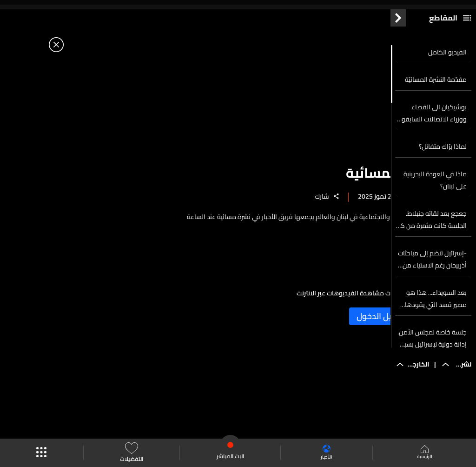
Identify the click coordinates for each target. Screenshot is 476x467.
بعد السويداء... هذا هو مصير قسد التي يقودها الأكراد (436, 329)
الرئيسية (424, 453)
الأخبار (324, 453)
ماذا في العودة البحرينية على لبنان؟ (435, 210)
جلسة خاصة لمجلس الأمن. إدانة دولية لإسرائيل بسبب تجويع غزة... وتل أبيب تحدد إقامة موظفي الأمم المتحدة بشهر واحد (432, 368)
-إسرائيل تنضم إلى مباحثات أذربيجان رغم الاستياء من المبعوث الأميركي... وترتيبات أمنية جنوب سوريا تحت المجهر (432, 289)
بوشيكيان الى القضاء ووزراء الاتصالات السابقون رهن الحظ (432, 143)
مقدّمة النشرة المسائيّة (436, 110)
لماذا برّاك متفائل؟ (443, 177)
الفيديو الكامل (447, 82)
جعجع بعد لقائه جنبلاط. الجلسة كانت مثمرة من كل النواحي (431, 250)
